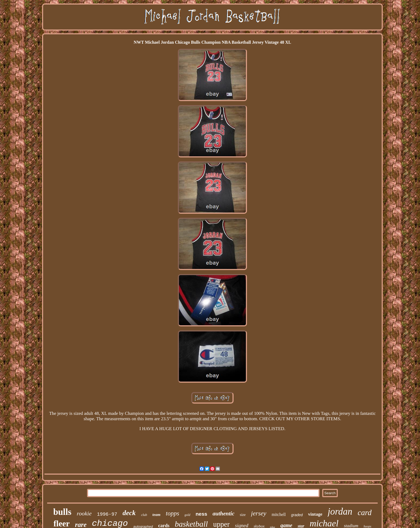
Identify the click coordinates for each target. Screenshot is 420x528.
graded (297, 515)
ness (201, 514)
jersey (259, 513)
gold (187, 515)
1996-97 (107, 514)
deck (129, 513)
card (365, 512)
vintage (315, 514)
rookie (84, 513)
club (144, 515)
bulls (62, 512)
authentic (224, 514)
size (243, 515)
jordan (340, 512)
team (156, 515)
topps (172, 513)
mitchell (279, 514)
